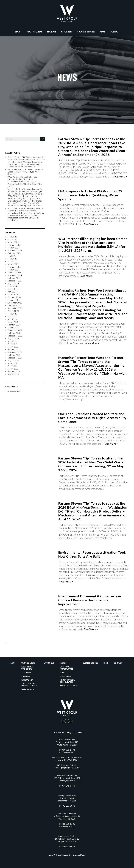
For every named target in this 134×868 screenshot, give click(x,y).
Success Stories (86, 32)
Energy (63, 673)
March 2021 (13, 363)
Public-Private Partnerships (27, 668)
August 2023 (13, 311)
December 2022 (15, 330)
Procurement (27, 673)
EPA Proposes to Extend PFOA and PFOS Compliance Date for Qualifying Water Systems (25, 172)
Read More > (120, 176)
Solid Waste (65, 676)
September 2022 (15, 336)
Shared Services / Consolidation (67, 681)
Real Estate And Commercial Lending (30, 685)
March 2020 (13, 369)
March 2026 (13, 242)
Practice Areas (34, 32)
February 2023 (14, 325)
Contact (115, 32)
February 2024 (14, 297)
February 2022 (14, 349)
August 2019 (13, 374)
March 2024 (13, 294)
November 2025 (15, 250)
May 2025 (12, 261)
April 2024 (12, 292)
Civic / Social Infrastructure (66, 668)
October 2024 (14, 278)
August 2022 (13, 338)
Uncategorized (14, 391)
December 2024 (15, 272)
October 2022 (14, 333)
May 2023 (12, 316)
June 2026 (12, 237)
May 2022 (12, 341)
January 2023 (14, 327)
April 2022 (12, 344)
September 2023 (15, 308)
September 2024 (15, 281)
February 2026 (14, 245)
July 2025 (12, 256)
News (102, 32)
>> (7, 643)
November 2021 (15, 352)
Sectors (52, 32)
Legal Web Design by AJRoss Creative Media (67, 855)
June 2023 (12, 314)
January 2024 (14, 300)
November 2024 (15, 275)
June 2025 (12, 259)
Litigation (26, 676)
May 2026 (12, 239)
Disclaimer (78, 732)
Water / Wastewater (69, 686)
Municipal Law (27, 680)
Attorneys (67, 32)
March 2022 (13, 347)
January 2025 (14, 270)
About (18, 32)
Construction (28, 689)
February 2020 (14, 371)
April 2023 (12, 319)
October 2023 (14, 305)
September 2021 (15, 358)
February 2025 (14, 267)
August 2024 (13, 283)
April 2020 (12, 366)
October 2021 (14, 355)
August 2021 (13, 360)
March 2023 (13, 322)
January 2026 (14, 248)
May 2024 (12, 289)
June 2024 (12, 286)
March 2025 (13, 264)
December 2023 (15, 303)
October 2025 (14, 253)
